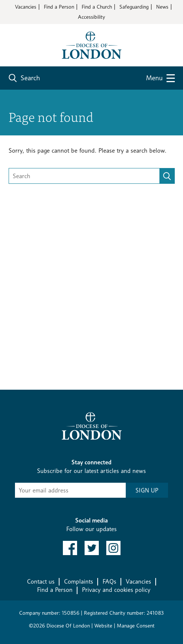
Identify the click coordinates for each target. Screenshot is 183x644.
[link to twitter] (92, 548)
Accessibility (91, 17)
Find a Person (59, 7)
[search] (167, 176)
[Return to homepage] (92, 44)
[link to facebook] (70, 548)
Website (103, 625)
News (162, 7)
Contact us (41, 582)
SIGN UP (147, 490)
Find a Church (97, 7)
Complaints (79, 582)
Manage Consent (136, 625)
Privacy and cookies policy (116, 590)
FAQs (109, 582)
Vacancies (26, 7)
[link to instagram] (113, 548)
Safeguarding (134, 7)
